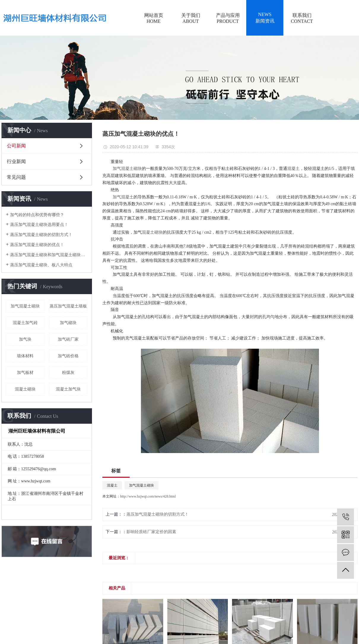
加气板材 (25, 373)
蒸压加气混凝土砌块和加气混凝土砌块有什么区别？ (49, 255)
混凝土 (112, 485)
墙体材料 (25, 356)
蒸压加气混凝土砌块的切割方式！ (41, 235)
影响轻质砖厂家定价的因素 (151, 532)
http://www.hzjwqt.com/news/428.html (148, 496)
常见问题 (16, 177)
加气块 (25, 339)
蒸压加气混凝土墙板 (68, 306)
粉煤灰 (68, 373)
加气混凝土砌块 (25, 306)
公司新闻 (16, 146)
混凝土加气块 (68, 389)
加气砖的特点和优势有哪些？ (37, 215)
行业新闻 (16, 161)
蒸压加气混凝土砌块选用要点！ (39, 225)
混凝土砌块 (25, 389)
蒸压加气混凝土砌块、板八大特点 (41, 265)
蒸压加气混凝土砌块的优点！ (37, 245)
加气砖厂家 (68, 339)
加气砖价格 (68, 356)
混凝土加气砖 (25, 323)
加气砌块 (68, 323)
